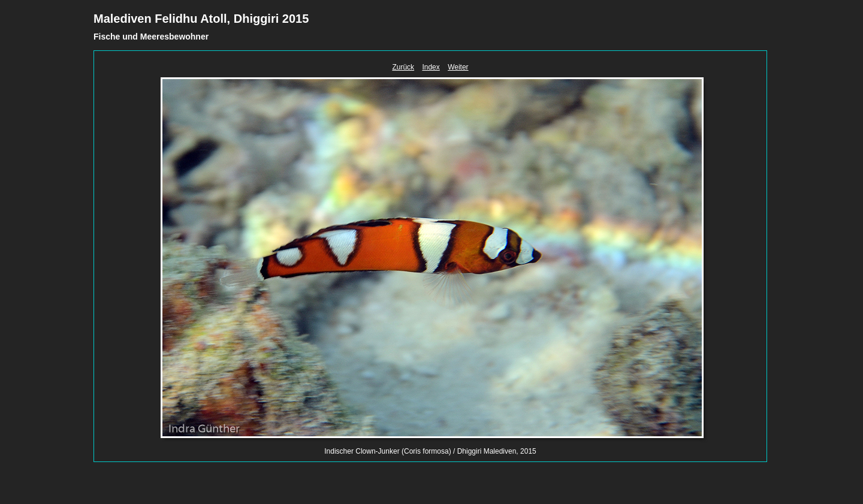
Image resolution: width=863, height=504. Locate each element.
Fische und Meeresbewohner (151, 37)
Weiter (458, 67)
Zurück (403, 67)
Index (431, 67)
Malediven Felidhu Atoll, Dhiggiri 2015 (201, 19)
